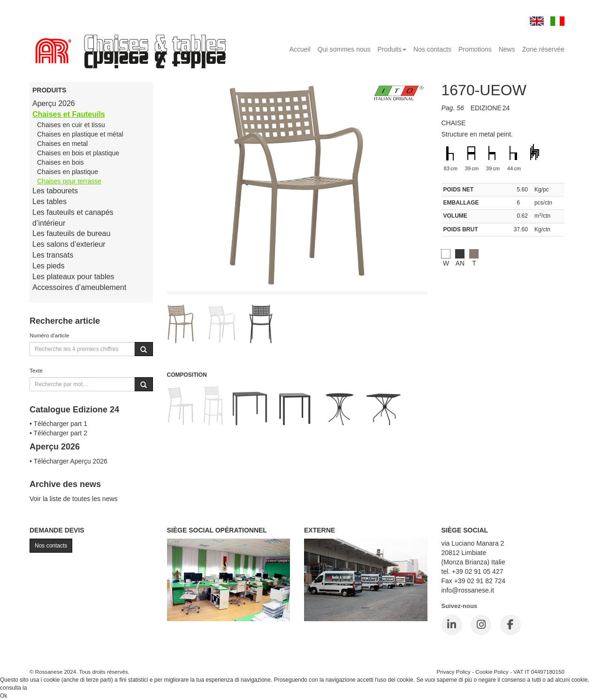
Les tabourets (55, 191)
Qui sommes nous (344, 49)
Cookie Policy (492, 672)
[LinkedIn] (452, 625)
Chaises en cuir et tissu (71, 125)
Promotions (475, 49)
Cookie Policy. (46, 688)
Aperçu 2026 (54, 103)
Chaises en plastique (68, 172)
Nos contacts (432, 49)
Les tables (49, 202)
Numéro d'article (49, 335)
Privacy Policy (453, 672)
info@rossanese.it (468, 590)
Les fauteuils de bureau (71, 233)
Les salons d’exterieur (69, 244)
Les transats (53, 255)
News (507, 49)
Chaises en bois (61, 162)
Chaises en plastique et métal (80, 134)
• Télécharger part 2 (58, 433)
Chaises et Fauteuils (69, 114)
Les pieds (49, 266)
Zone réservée (543, 49)
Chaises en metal (62, 144)
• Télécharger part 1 (58, 424)
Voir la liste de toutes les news (74, 499)
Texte (36, 370)
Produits (392, 49)
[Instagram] (481, 625)
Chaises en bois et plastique (78, 153)
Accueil (300, 49)
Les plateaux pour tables (73, 277)
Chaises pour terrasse (69, 181)
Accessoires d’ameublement (79, 287)
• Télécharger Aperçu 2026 (69, 461)
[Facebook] (510, 625)
